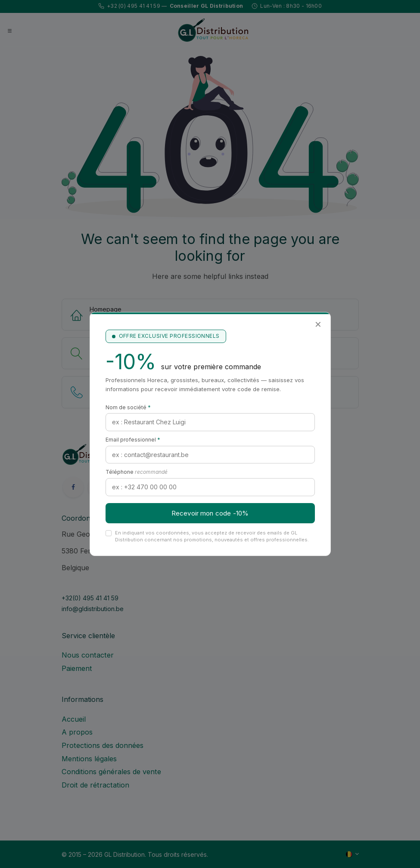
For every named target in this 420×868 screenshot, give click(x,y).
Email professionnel (133, 440)
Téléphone (137, 472)
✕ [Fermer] (318, 324)
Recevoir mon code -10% (210, 513)
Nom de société (128, 407)
